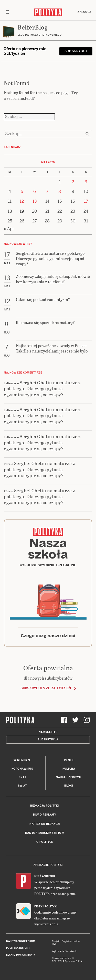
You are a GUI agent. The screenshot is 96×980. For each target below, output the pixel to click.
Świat (22, 786)
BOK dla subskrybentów (45, 833)
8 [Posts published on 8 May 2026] (60, 192)
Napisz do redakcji (45, 824)
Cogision (67, 941)
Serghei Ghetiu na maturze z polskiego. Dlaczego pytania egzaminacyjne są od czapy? (42, 388)
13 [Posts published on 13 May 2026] (35, 201)
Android (49, 876)
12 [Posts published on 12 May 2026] (22, 201)
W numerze (22, 760)
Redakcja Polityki (45, 806)
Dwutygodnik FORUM (21, 941)
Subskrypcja (48, 739)
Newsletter (48, 732)
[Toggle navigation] (7, 12)
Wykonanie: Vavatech (64, 951)
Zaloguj (84, 12)
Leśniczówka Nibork (21, 955)
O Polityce (45, 842)
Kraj (22, 777)
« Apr (9, 229)
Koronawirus (22, 769)
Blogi (69, 786)
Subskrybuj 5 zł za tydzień (46, 688)
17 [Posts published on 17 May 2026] (86, 201)
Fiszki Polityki (46, 906)
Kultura (69, 769)
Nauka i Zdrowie (69, 777)
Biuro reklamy (45, 815)
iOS (37, 876)
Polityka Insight (18, 948)
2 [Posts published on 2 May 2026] (73, 182)
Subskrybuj (76, 51)
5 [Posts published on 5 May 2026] (22, 192)
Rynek (69, 760)
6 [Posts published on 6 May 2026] (35, 192)
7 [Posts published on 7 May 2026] (47, 192)
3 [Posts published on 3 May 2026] (86, 182)
